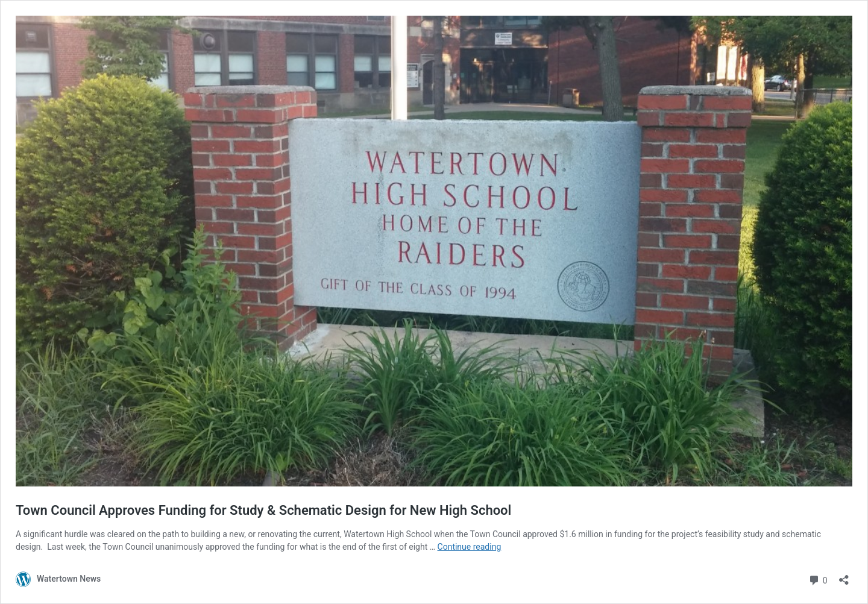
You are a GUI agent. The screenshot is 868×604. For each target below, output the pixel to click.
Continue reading (470, 547)
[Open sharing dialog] (844, 576)
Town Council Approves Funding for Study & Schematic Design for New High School (263, 510)
